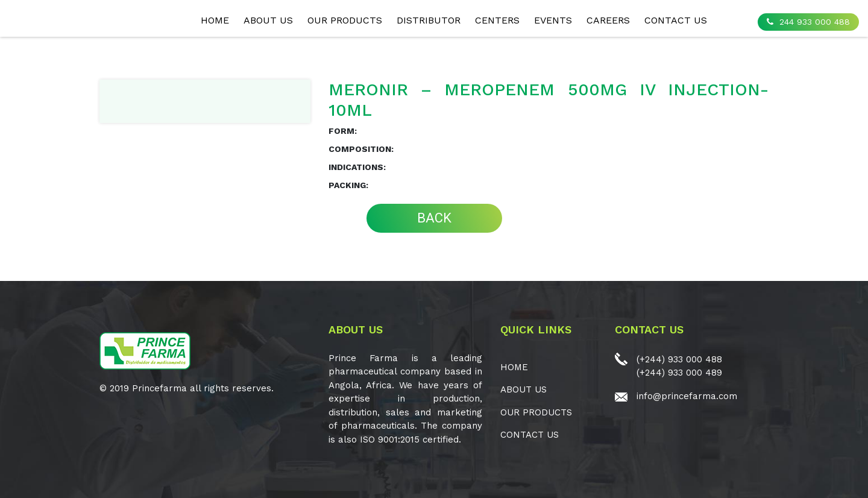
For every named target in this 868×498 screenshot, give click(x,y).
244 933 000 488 (808, 22)
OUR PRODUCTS (345, 20)
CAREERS (608, 20)
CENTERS (497, 20)
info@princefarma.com (687, 396)
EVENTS (553, 20)
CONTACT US (676, 20)
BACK (434, 218)
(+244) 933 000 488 (679, 359)
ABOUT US (268, 20)
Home (215, 20)
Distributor (429, 20)
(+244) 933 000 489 (679, 373)
